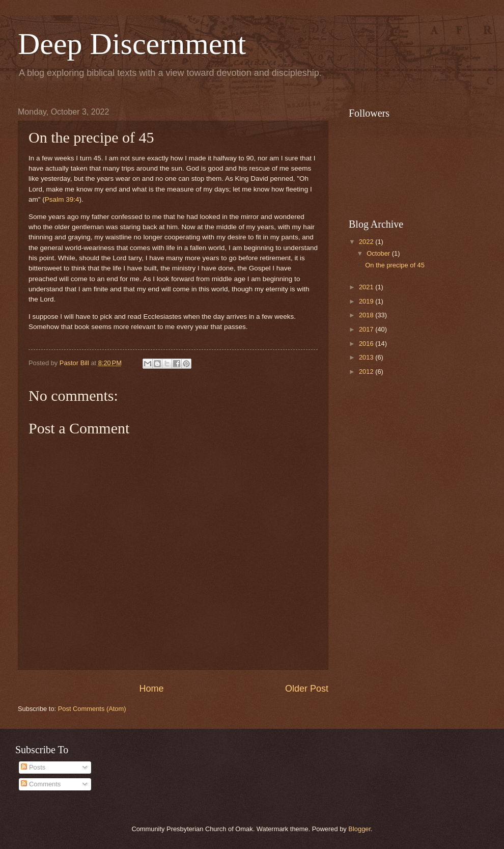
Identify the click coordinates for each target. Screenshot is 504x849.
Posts (33, 767)
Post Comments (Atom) (92, 709)
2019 (367, 301)
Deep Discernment (132, 44)
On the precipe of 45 (395, 265)
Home (151, 689)
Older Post (307, 689)
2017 (367, 329)
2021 (367, 287)
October (379, 253)
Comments (41, 784)
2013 (367, 357)
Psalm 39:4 (62, 199)
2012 (367, 372)
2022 (367, 242)
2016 (367, 344)
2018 (367, 315)
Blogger (359, 829)
